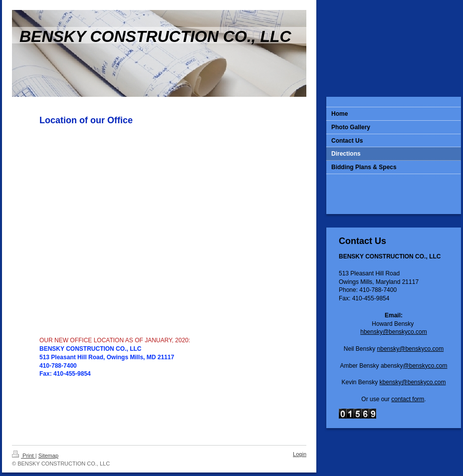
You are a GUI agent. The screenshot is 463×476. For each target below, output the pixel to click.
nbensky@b (393, 349)
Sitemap (48, 456)
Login (300, 454)
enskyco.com (426, 349)
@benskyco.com (425, 366)
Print (24, 456)
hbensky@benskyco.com (394, 332)
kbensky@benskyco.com (413, 382)
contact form (408, 399)
